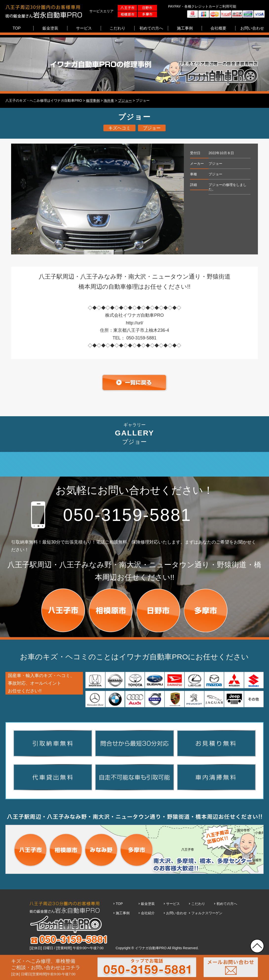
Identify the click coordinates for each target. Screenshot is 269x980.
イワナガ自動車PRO (151, 948)
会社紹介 (148, 913)
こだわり (198, 904)
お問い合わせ (176, 913)
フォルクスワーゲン (207, 913)
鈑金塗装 (148, 904)
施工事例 (123, 913)
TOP (119, 904)
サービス (173, 904)
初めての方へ (227, 904)
